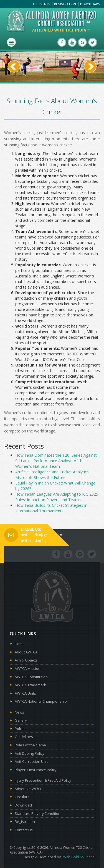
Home (20, 644)
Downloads (90, 4)
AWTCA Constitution (31, 677)
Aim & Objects (26, 660)
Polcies (21, 729)
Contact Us (24, 830)
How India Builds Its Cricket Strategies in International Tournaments (51, 508)
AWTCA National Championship (41, 701)
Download (23, 805)
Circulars (22, 797)
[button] (14, 74)
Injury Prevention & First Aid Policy (43, 780)
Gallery (21, 720)
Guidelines (24, 737)
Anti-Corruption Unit (31, 761)
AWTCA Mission (28, 668)
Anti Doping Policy (30, 753)
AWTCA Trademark (30, 685)
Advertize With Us (30, 789)
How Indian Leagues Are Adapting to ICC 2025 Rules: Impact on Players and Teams (57, 497)
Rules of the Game (30, 745)
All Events (41, 4)
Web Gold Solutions (79, 857)
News (19, 712)
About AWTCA (26, 652)
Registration (65, 4)
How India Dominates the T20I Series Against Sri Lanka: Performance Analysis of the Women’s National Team (56, 461)
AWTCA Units (25, 693)
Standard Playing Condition (38, 813)
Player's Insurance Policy (36, 770)
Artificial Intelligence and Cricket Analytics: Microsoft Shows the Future (52, 475)
